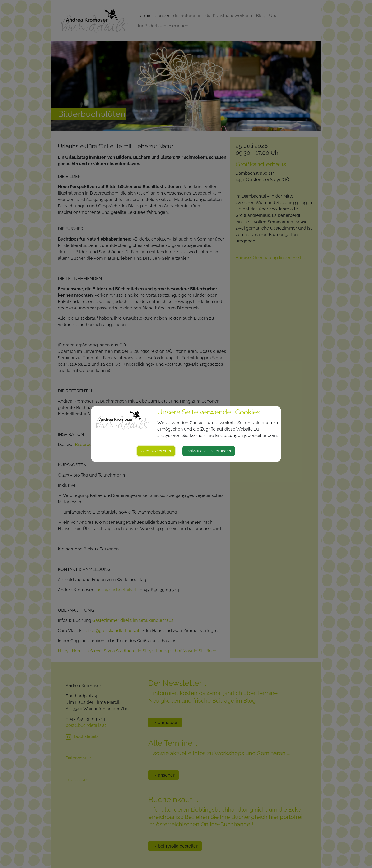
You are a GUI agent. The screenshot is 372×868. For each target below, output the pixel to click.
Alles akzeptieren (156, 451)
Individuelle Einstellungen (209, 451)
